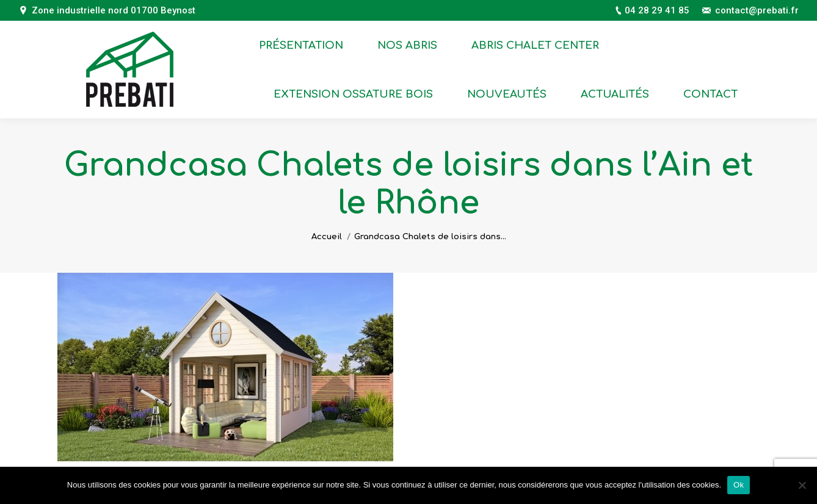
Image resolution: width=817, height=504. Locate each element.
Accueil (327, 237)
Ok (739, 485)
